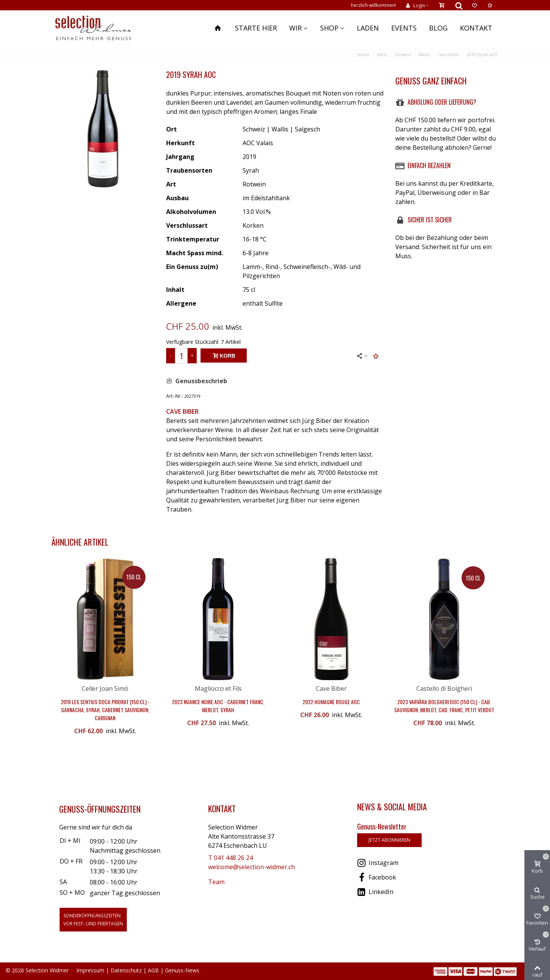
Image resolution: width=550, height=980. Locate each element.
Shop (329, 28)
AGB (153, 970)
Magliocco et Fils (218, 688)
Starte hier (256, 28)
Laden (368, 28)
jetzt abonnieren (389, 840)
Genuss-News (182, 970)
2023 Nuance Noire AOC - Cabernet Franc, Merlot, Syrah (218, 706)
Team (216, 882)
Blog (438, 28)
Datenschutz (126, 970)
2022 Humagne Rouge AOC (331, 702)
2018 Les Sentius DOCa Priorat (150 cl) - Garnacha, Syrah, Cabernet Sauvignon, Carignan (105, 710)
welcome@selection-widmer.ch (252, 867)
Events (404, 28)
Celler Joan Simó (105, 688)
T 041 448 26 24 (231, 858)
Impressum (90, 970)
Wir (295, 28)
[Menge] (181, 356)
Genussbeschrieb (201, 381)
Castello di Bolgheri (444, 688)
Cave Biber (331, 688)
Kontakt (476, 28)
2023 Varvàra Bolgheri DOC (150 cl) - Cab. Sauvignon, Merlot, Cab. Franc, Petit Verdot (444, 706)
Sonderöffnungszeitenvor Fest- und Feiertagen (93, 920)
